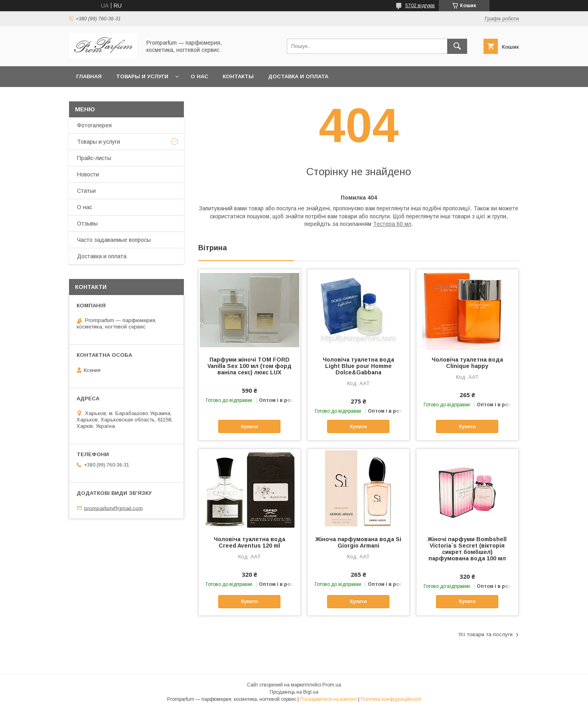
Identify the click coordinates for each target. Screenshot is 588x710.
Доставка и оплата (298, 76)
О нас (199, 76)
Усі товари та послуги (485, 634)
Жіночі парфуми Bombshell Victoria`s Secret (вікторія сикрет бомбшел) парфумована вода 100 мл (467, 549)
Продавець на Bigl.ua (294, 692)
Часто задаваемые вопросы (114, 240)
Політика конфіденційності (391, 699)
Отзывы (87, 223)
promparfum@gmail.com (113, 508)
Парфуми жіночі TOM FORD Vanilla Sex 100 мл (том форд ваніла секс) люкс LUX (250, 366)
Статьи (86, 191)
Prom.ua (332, 685)
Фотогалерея (94, 125)
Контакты (238, 76)
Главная (89, 76)
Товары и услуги (142, 76)
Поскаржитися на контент (329, 699)
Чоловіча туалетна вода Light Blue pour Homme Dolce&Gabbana (358, 366)
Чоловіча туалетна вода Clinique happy (467, 363)
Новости (88, 174)
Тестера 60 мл (392, 224)
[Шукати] (457, 46)
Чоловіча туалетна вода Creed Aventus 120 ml (250, 542)
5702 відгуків (420, 6)
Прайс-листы (94, 158)
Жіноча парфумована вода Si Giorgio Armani (358, 542)
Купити (249, 427)
